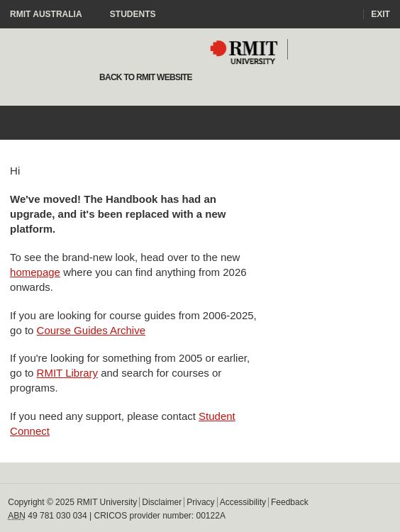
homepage (35, 272)
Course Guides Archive (91, 330)
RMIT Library (67, 373)
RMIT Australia (53, 14)
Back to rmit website (144, 77)
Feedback (290, 502)
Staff (30, 43)
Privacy (200, 502)
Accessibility (243, 502)
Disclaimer (162, 502)
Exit (380, 14)
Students (133, 14)
